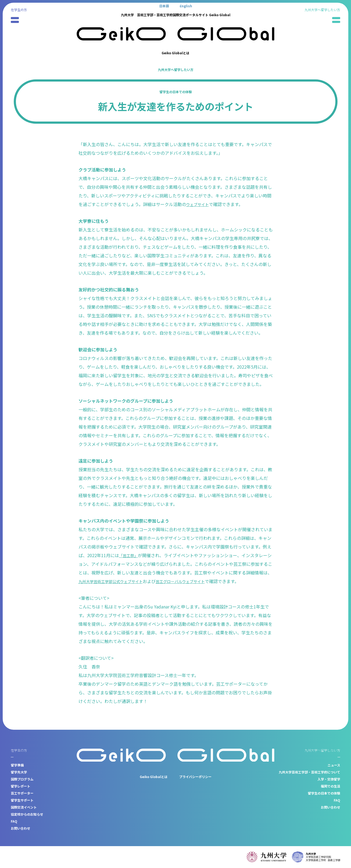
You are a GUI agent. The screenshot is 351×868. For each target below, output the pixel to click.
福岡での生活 (330, 786)
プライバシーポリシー (195, 777)
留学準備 (17, 765)
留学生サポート (22, 800)
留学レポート (21, 786)
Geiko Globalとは (175, 53)
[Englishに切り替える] (186, 6)
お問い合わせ (21, 828)
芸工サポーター (22, 793)
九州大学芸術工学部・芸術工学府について (309, 772)
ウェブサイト (199, 204)
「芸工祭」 (130, 555)
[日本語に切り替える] (164, 6)
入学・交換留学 (329, 779)
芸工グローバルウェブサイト (202, 581)
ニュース (334, 765)
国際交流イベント (24, 807)
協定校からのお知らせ (27, 814)
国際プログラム (22, 779)
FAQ (14, 821)
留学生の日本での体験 (176, 92)
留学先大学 (19, 772)
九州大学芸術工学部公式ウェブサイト (124, 581)
